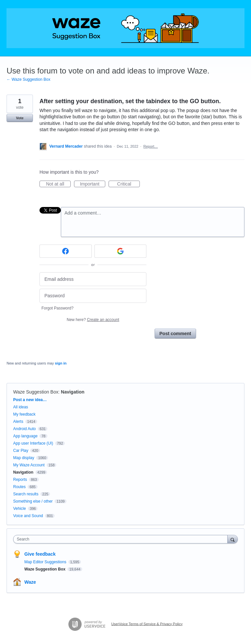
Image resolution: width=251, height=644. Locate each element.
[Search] (233, 539)
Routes (19, 487)
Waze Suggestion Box (36, 392)
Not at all (58, 184)
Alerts (18, 422)
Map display (24, 458)
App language (25, 436)
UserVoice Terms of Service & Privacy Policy (147, 624)
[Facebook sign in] (66, 251)
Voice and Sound (28, 516)
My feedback (24, 414)
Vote (20, 118)
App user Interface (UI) (33, 443)
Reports (20, 480)
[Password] (93, 296)
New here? (93, 320)
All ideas (21, 407)
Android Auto (25, 429)
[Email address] (93, 279)
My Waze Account (29, 465)
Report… (151, 146)
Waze (30, 582)
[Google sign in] (121, 251)
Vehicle (20, 509)
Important (93, 184)
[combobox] (122, 539)
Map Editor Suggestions (46, 562)
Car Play (21, 451)
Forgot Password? (57, 308)
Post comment (175, 334)
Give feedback (40, 554)
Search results (26, 494)
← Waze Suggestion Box (28, 79)
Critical (128, 184)
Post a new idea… (30, 400)
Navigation (73, 392)
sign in (61, 363)
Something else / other (33, 501)
